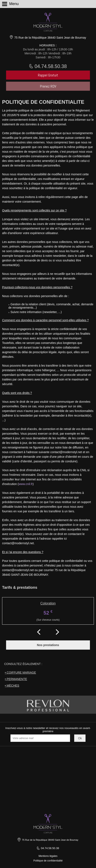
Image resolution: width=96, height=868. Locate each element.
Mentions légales (48, 856)
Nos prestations (48, 645)
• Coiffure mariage (20, 673)
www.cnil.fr (26, 484)
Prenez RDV (48, 86)
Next (57, 631)
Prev (39, 631)
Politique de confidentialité (48, 861)
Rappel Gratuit (48, 75)
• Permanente (16, 679)
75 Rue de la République (50, 38)
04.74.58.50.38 (50, 66)
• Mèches (12, 686)
